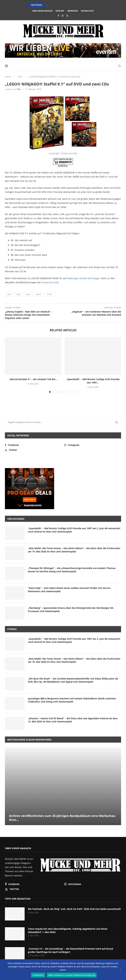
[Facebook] (58, 16)
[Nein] (120, 970)
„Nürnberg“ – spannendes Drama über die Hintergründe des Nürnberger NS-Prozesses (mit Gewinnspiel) (71, 610)
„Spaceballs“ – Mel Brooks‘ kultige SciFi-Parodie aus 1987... (93, 381)
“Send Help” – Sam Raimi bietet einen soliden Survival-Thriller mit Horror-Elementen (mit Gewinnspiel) (70, 590)
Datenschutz (87, 11)
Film (20, 77)
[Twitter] (67, 16)
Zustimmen (38, 975)
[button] (47, 5)
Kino (28, 294)
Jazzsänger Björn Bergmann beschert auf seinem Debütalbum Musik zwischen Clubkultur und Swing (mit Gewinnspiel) (72, 700)
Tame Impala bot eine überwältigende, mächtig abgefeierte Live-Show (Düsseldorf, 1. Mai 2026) (68, 930)
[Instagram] (63, 16)
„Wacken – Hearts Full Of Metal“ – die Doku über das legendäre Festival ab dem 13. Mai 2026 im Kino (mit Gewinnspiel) (73, 720)
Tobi (19, 89)
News (39, 294)
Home (8, 77)
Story (49, 294)
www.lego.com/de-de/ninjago (83, 278)
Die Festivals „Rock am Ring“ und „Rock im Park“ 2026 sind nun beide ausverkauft (74, 909)
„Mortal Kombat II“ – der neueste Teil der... (33, 379)
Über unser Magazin (42, 11)
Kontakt (60, 11)
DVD (9, 294)
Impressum (73, 11)
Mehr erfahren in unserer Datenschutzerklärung (72, 975)
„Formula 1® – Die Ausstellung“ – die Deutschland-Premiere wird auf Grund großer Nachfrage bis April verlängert (70, 950)
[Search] (119, 66)
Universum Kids (50, 282)
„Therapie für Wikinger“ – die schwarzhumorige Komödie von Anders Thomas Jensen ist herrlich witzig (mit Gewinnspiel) (72, 570)
